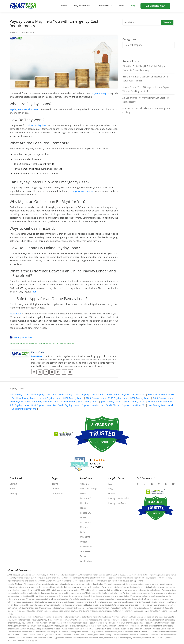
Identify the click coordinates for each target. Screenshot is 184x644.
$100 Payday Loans (73, 398)
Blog (133, 6)
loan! (35, 292)
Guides (112, 493)
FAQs (121, 6)
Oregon (84, 542)
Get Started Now (155, 6)
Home (64, 6)
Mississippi (85, 522)
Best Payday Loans (41, 394)
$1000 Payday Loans (134, 402)
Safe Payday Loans (19, 394)
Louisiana (85, 517)
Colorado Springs (89, 489)
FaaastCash (28, 32)
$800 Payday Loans (88, 402)
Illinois (83, 508)
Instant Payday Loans (50, 398)
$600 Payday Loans (42, 402)
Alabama (84, 484)
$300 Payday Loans (140, 398)
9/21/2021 (15, 32)
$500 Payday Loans (20, 402)
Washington (86, 561)
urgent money (99, 93)
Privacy (55, 489)
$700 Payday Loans (65, 402)
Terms (55, 484)
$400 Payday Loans (163, 398)
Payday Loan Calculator (120, 498)
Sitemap (14, 493)
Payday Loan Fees (117, 503)
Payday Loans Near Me (133, 394)
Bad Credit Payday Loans (66, 394)
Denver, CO (86, 498)
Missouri (84, 527)
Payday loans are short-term (25, 109)
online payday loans (37, 125)
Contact (13, 484)
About (13, 489)
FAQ (110, 484)
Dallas (83, 493)
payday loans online (83, 191)
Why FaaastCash (82, 6)
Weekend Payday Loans (160, 402)
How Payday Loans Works (161, 394)
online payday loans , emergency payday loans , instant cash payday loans (43, 343)
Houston (84, 503)
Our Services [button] (103, 6)
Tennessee (85, 551)
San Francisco (87, 546)
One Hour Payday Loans (24, 398)
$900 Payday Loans (111, 402)
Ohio (82, 532)
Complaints (57, 493)
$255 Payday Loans (118, 398)
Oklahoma (85, 537)
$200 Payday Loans (96, 398)
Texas (83, 556)
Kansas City (86, 513)
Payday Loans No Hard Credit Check (100, 394)
